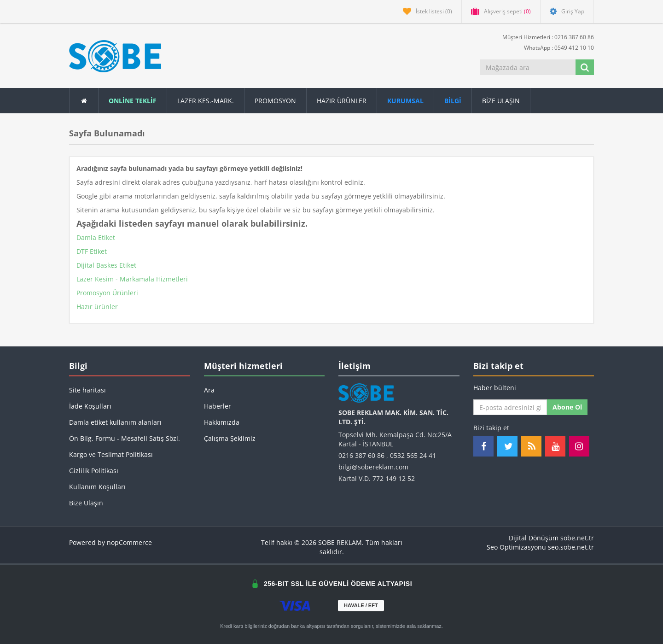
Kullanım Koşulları (97, 487)
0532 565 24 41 (413, 455)
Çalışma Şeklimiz (230, 438)
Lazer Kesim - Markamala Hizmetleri (132, 279)
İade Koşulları (90, 406)
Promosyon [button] (275, 101)
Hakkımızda (222, 422)
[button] (453, 101)
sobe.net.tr (577, 538)
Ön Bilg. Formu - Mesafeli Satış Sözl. (125, 438)
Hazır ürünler (97, 307)
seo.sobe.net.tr (571, 547)
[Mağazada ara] (529, 67)
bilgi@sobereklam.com (373, 467)
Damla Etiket (96, 237)
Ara (209, 390)
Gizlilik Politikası (94, 471)
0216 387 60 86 (361, 455)
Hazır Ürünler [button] (342, 101)
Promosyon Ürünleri (107, 293)
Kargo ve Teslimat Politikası (111, 454)
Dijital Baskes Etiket (106, 265)
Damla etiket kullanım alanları (115, 422)
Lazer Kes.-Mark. (206, 101)
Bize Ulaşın (501, 101)
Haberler (218, 406)
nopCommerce (129, 542)
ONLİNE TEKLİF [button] (133, 101)
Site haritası (87, 390)
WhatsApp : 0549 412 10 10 (555, 47)
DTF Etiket (92, 251)
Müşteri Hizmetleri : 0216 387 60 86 (544, 37)
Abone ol (567, 407)
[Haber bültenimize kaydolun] (510, 407)
